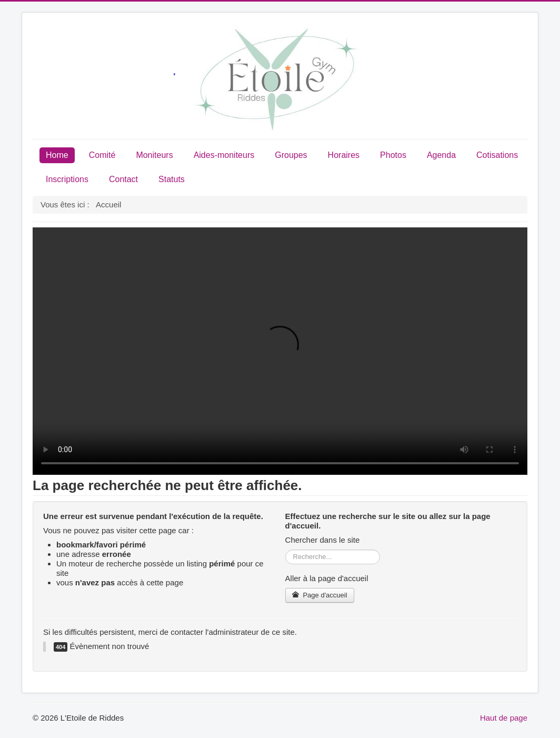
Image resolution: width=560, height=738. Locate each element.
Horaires (344, 155)
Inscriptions (67, 179)
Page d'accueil (320, 595)
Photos (393, 155)
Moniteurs (154, 155)
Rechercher (286, 550)
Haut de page (504, 718)
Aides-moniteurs (224, 155)
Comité (102, 155)
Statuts (172, 179)
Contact (123, 179)
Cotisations (497, 155)
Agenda (441, 155)
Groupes (291, 155)
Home (57, 155)
